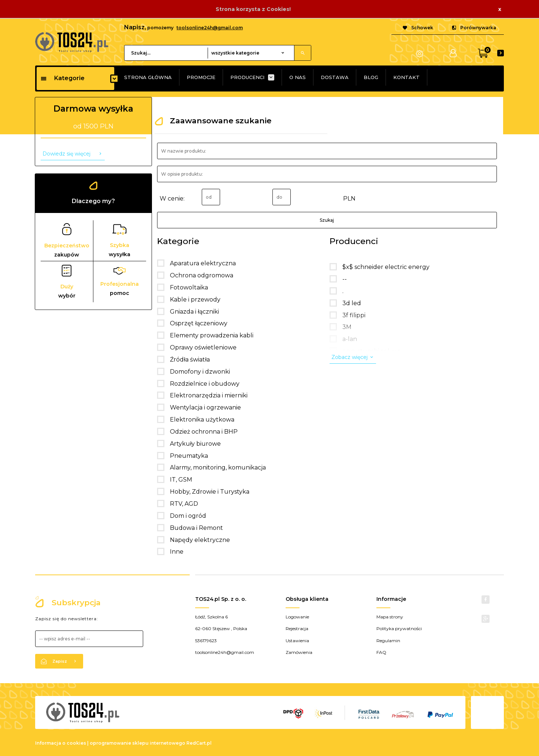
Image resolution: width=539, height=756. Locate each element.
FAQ (381, 652)
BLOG (371, 77)
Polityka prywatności (399, 628)
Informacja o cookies (61, 743)
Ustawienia (297, 641)
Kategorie (62, 78)
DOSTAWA (335, 77)
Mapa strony (390, 617)
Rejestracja (297, 628)
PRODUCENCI (247, 77)
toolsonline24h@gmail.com (210, 28)
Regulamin (388, 641)
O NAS (298, 77)
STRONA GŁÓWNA (148, 77)
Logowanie (297, 617)
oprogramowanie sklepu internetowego (137, 743)
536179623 (206, 641)
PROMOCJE (201, 77)
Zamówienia (299, 652)
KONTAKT (406, 77)
